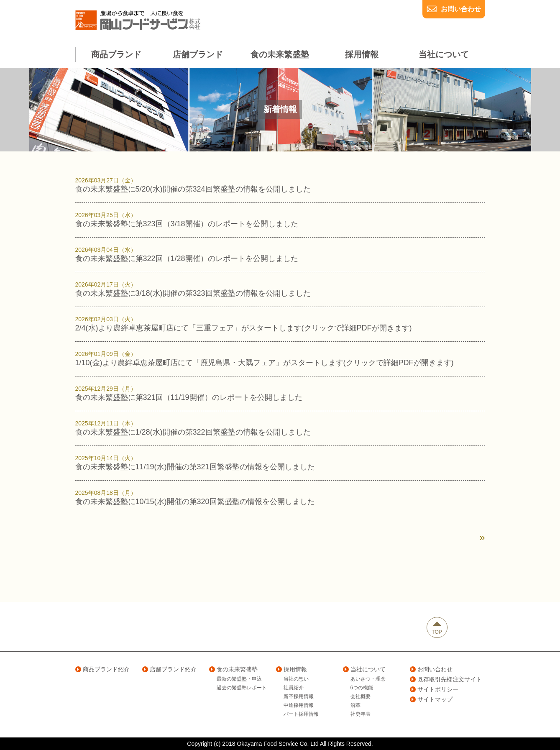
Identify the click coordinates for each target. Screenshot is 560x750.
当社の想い (296, 679)
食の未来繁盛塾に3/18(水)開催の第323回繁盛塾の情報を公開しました (280, 289)
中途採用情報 (299, 705)
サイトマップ (431, 699)
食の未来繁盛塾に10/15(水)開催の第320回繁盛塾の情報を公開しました (280, 497)
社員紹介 (294, 688)
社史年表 (361, 714)
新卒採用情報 (299, 696)
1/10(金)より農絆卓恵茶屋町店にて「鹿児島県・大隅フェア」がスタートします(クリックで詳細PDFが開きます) (280, 358)
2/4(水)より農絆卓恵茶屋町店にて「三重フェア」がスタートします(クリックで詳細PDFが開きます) (280, 324)
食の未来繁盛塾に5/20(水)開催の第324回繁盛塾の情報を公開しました (280, 185)
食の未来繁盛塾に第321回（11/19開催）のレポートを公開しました (280, 393)
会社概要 (361, 696)
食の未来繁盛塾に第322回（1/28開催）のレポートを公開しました (280, 254)
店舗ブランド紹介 (169, 669)
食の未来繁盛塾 (233, 669)
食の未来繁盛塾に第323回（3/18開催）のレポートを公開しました (280, 220)
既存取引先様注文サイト (446, 679)
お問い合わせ (461, 9)
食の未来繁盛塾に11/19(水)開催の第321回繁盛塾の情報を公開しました (280, 463)
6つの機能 (362, 688)
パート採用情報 (301, 714)
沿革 (355, 705)
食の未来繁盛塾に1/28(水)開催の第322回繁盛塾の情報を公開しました (280, 428)
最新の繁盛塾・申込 (239, 679)
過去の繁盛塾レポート (242, 688)
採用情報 (292, 669)
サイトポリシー (434, 689)
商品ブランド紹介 (102, 669)
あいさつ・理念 (368, 679)
